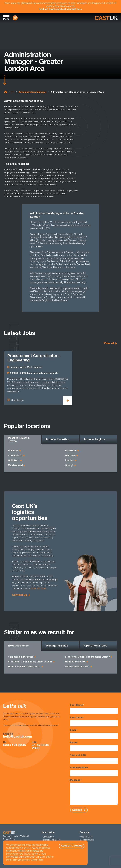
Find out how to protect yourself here (60, 9)
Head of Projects (75, 662)
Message (94, 792)
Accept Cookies (72, 846)
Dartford (70, 456)
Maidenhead (15, 466)
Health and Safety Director (24, 667)
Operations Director (77, 667)
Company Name (94, 771)
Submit (77, 810)
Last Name (94, 721)
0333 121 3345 (39, 589)
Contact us (19, 595)
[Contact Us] (15, 18)
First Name (94, 709)
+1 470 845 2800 (40, 747)
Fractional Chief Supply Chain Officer (30, 662)
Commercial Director (21, 657)
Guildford (14, 461)
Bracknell (71, 451)
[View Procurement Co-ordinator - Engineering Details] (68, 400)
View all (109, 343)
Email (94, 734)
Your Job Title (94, 759)
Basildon (13, 451)
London (70, 461)
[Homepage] (106, 18)
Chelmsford (15, 456)
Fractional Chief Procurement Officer (87, 657)
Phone (94, 746)
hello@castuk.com (18, 737)
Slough (69, 466)
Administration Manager (33, 92)
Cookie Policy (37, 860)
